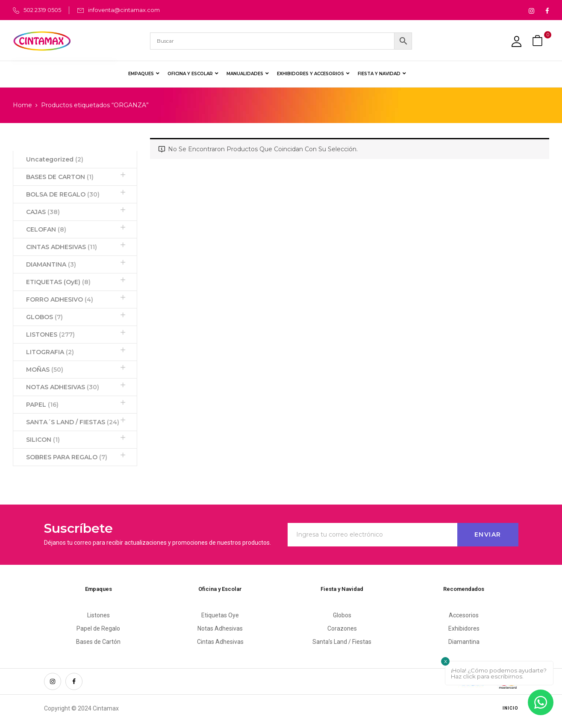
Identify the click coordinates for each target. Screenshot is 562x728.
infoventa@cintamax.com (124, 10)
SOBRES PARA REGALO (67, 457)
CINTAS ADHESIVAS (62, 247)
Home (22, 105)
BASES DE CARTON (60, 177)
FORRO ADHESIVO (60, 299)
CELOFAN (46, 229)
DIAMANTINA (51, 264)
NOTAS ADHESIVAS (63, 387)
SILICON (43, 440)
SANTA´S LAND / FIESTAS (73, 422)
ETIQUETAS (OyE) (58, 282)
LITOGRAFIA (50, 352)
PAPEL (42, 405)
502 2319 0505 (42, 10)
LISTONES (50, 335)
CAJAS (43, 212)
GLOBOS (44, 317)
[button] (538, 41)
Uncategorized (55, 159)
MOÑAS (45, 370)
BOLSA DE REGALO (63, 194)
